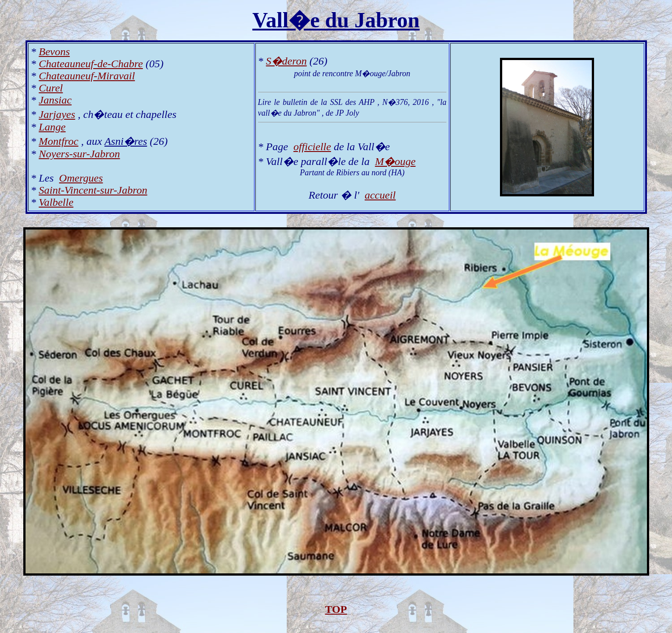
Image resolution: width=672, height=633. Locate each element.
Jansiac (55, 100)
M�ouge (395, 161)
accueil (380, 195)
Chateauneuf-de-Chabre (91, 64)
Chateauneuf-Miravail (87, 76)
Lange (52, 127)
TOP (336, 609)
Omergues (81, 178)
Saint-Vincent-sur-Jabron (93, 190)
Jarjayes (57, 114)
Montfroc (59, 141)
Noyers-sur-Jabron (80, 154)
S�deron (286, 61)
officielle (312, 147)
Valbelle (56, 202)
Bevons (54, 52)
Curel (51, 88)
